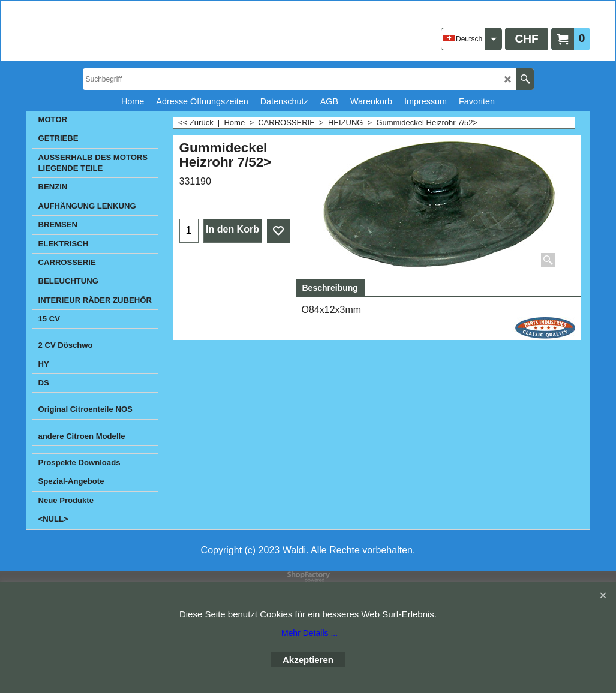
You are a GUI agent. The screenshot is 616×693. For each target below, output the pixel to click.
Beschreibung (330, 288)
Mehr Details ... (309, 633)
